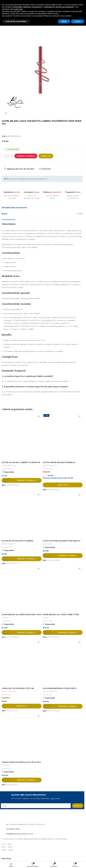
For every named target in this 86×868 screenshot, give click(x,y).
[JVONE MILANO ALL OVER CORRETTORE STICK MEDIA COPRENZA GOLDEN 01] (63, 589)
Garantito (57, 192)
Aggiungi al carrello (26, 156)
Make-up (14, 17)
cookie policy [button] (18, 851)
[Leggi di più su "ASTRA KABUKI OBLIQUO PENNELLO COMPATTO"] (63, 485)
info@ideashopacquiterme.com (19, 834)
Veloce (36, 192)
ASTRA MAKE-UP (9, 465)
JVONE (5, 618)
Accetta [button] (78, 864)
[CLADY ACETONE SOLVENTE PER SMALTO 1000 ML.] (63, 515)
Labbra (23, 17)
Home (4, 17)
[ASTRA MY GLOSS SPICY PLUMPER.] (22, 515)
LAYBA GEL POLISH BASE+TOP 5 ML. (18, 688)
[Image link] (9, 817)
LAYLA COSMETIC (9, 691)
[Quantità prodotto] (9, 156)
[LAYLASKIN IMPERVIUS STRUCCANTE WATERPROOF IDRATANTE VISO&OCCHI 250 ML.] (63, 663)
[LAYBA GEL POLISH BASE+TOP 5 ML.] (22, 663)
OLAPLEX (6, 765)
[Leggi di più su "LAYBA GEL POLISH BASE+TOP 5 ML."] (22, 706)
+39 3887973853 (13, 829)
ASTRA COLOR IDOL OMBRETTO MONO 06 (21, 462)
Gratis (17, 192)
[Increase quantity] (12, 156)
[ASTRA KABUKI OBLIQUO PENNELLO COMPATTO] (63, 437)
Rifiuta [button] (64, 864)
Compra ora (46, 156)
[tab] (14, 208)
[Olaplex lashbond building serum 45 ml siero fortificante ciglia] (22, 736)
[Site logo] (7, 3)
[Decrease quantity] (6, 156)
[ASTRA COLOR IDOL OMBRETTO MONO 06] (22, 437)
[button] (22, 480)
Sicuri (78, 192)
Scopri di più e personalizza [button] (16, 864)
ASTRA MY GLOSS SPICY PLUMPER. (18, 541)
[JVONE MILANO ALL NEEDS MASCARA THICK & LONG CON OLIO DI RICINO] (22, 589)
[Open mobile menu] (3, 10)
